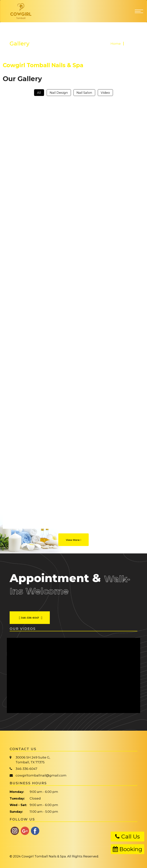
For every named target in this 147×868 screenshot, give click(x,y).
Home (116, 44)
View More (74, 540)
